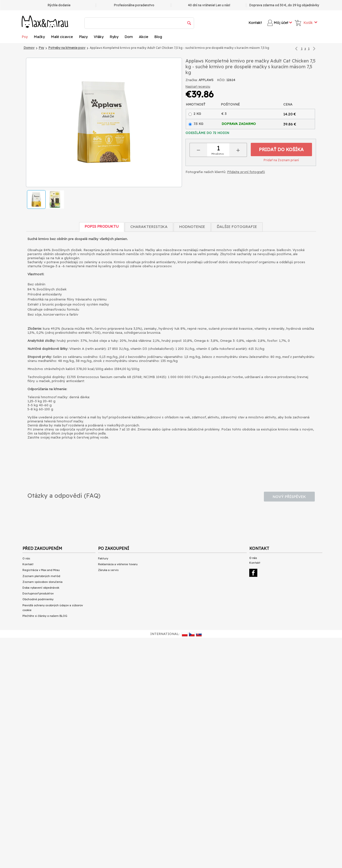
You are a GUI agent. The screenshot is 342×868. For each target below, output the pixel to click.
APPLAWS (206, 80)
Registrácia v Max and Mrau (41, 570)
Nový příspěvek (289, 497)
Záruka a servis (108, 570)
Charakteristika (149, 227)
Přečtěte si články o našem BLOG (45, 616)
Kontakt (255, 23)
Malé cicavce (62, 37)
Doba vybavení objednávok (41, 588)
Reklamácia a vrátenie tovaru (118, 564)
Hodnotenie (192, 227)
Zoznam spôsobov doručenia (42, 582)
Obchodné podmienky (38, 599)
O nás (26, 558)
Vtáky (99, 37)
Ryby (114, 37)
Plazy (83, 37)
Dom (129, 37)
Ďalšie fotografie (237, 227)
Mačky (39, 37)
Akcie (144, 37)
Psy (25, 37)
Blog (158, 37)
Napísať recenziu (198, 87)
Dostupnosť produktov (38, 593)
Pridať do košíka (281, 149)
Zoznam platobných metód (41, 576)
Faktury (103, 558)
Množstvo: (218, 154)
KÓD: (221, 80)
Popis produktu (102, 226)
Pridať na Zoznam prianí (281, 160)
